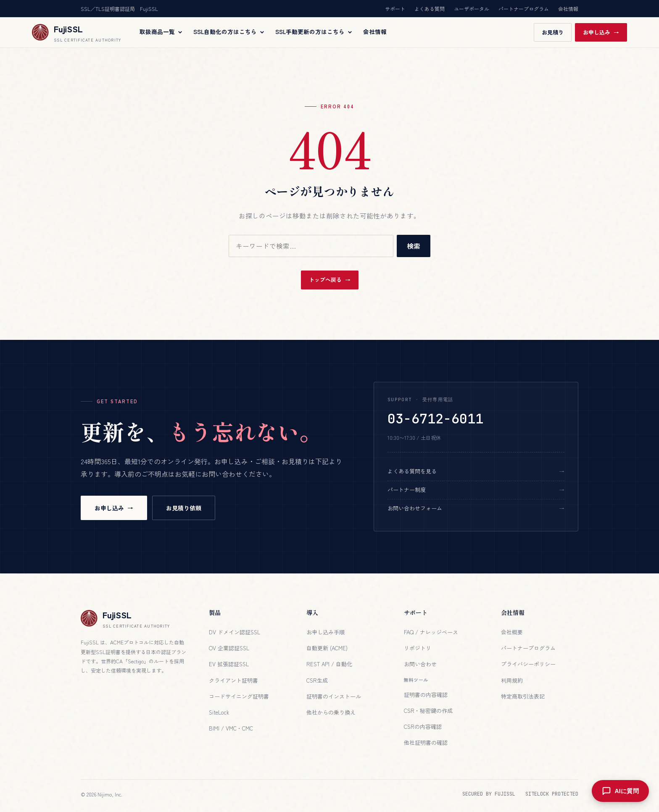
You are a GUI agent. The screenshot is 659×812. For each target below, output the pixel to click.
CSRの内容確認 (423, 727)
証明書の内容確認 (426, 695)
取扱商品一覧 (161, 32)
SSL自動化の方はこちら (229, 32)
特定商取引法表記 (523, 696)
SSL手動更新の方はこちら (314, 32)
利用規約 (512, 680)
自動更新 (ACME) (327, 648)
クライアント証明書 (233, 680)
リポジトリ (418, 648)
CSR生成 (317, 680)
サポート (395, 9)
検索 (414, 246)
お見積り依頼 (184, 508)
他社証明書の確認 (426, 742)
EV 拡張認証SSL (229, 664)
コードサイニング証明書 (239, 696)
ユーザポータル (472, 9)
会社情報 (568, 9)
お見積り (553, 32)
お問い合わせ (420, 664)
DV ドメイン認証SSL (235, 632)
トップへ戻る (325, 280)
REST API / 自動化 (329, 664)
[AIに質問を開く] (619, 791)
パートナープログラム (524, 9)
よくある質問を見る (412, 471)
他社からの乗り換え (331, 712)
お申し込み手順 (326, 632)
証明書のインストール (334, 696)
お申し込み (597, 32)
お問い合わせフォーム (415, 508)
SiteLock (219, 712)
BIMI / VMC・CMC (231, 728)
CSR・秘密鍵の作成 (428, 711)
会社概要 (512, 632)
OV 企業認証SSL (229, 648)
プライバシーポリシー (528, 664)
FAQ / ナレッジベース (431, 632)
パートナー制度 (407, 490)
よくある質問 (430, 9)
